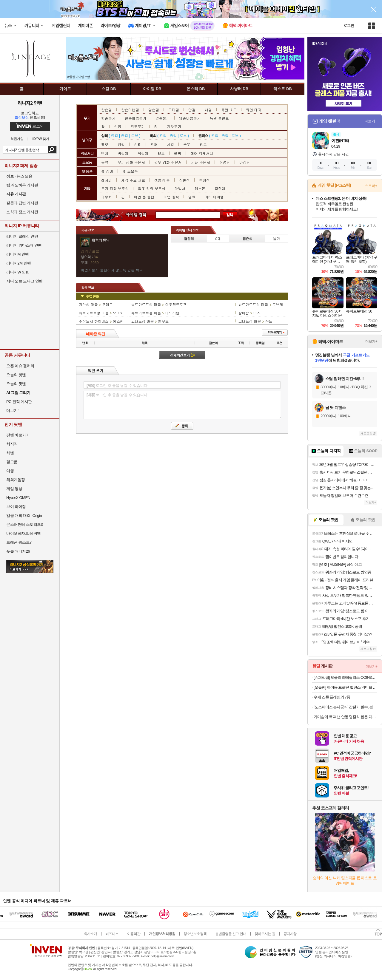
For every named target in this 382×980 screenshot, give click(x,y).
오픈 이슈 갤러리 (20, 366)
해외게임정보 (17, 480)
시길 (170, 144)
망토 (203, 144)
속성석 (204, 180)
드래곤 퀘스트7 (19, 542)
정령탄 (225, 162)
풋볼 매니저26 (18, 551)
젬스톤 (200, 188)
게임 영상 (14, 489)
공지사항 (290, 934)
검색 (52, 150)
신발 (138, 144)
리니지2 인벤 (30, 103)
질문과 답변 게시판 (22, 203)
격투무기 (138, 126)
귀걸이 (123, 153)
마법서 (180, 188)
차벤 (10, 453)
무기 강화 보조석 (115, 188)
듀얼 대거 (254, 110)
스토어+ (371, 186)
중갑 (124, 135)
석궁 (118, 126)
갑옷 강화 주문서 (168, 162)
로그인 (349, 26)
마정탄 (245, 162)
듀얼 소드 (229, 110)
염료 (192, 197)
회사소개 (90, 934)
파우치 (107, 197)
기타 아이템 (214, 197)
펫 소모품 (130, 171)
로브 (135, 135)
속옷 (187, 144)
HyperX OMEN (18, 498)
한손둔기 (108, 118)
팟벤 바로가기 (18, 435)
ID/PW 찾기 (41, 139)
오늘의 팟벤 (16, 384)
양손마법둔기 (190, 118)
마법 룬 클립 (144, 197)
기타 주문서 (201, 162)
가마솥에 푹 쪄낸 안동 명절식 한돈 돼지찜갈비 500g (345, 717)
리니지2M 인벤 (19, 263)
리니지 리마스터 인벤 (24, 245)
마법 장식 (171, 197)
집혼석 (184, 180)
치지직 (12, 444)
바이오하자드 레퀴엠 (24, 533)
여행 (10, 471)
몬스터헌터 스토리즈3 (24, 524)
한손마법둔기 (135, 118)
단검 (192, 110)
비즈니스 (112, 934)
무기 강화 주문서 (131, 162)
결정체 (220, 188)
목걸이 (143, 153)
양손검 (154, 110)
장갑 (121, 144)
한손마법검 (130, 110)
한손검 (107, 110)
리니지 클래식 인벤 (22, 236)
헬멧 (105, 144)
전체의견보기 (182, 355)
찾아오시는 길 (265, 934)
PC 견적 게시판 (19, 402)
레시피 (107, 180)
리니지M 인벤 (18, 254)
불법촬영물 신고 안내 (231, 934)
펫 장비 (107, 171)
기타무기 (174, 126)
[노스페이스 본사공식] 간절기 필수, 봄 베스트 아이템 (345, 707)
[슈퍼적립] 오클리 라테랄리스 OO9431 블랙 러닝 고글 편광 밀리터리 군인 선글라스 (345, 677)
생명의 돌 (162, 180)
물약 (105, 162)
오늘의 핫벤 (16, 375)
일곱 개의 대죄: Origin (24, 515)
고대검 (174, 110)
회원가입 (17, 139)
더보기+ (371, 121)
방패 (154, 144)
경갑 (115, 135)
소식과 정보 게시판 (22, 212)
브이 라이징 (16, 507)
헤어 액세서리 (202, 153)
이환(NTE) (340, 140)
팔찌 (178, 153)
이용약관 (134, 934)
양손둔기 (163, 118)
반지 (105, 153)
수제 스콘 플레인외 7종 (332, 697)
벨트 (161, 153)
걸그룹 (12, 462)
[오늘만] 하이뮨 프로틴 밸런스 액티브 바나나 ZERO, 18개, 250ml (345, 687)
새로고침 (366, 433)
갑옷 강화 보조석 (152, 188)
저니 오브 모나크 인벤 (24, 281)
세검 (208, 110)
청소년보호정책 (195, 934)
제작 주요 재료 (133, 180)
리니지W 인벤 (18, 272)
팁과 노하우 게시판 (22, 185)
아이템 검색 (141, 215)
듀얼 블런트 (219, 118)
